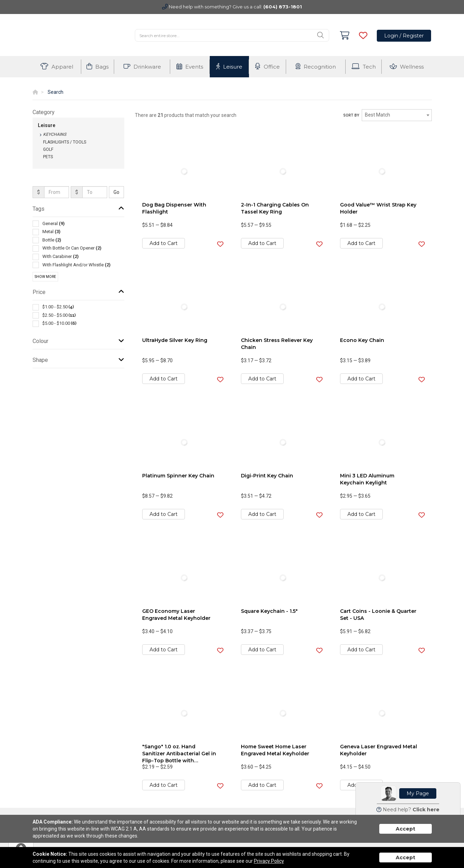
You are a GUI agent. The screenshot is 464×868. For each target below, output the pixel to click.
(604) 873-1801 (283, 7)
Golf (48, 149)
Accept (406, 829)
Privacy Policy (269, 861)
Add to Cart (164, 243)
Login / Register (404, 36)
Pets (48, 157)
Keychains (55, 134)
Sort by (351, 115)
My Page (418, 793)
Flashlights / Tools (65, 142)
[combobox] (397, 115)
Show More (45, 277)
